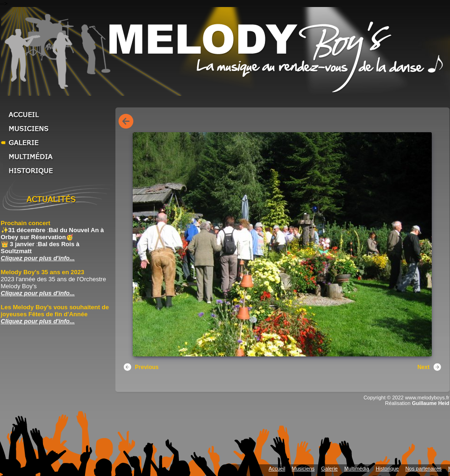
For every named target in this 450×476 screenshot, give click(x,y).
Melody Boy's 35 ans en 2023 (43, 272)
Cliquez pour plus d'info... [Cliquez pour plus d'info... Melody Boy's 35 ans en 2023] (38, 293)
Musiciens (57, 128)
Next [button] (429, 367)
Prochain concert (26, 223)
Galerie (57, 142)
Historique (57, 171)
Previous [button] (141, 367)
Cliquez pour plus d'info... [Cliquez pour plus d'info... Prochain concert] (38, 258)
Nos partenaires (423, 469)
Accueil (57, 114)
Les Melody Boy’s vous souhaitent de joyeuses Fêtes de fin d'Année (55, 311)
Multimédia (57, 156)
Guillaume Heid (430, 403)
